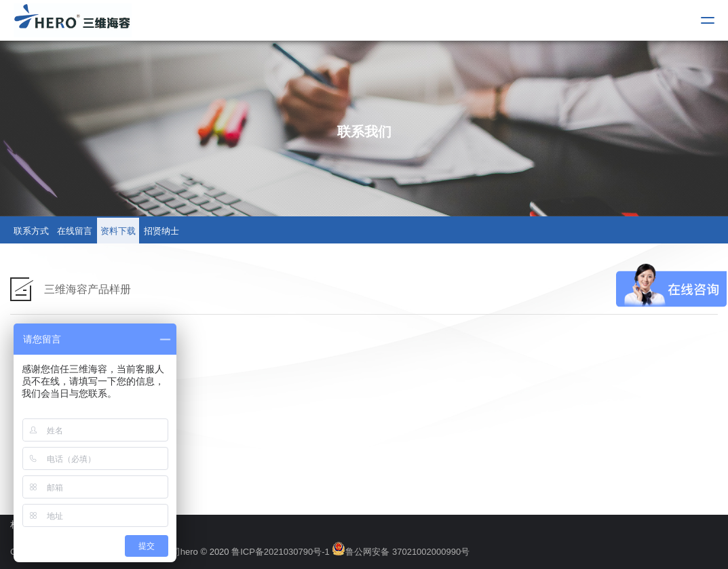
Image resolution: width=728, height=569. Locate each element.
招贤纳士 (161, 231)
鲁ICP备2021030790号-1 (281, 552)
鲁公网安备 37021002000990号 (401, 552)
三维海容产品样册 (88, 289)
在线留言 (75, 231)
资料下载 (118, 231)
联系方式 (31, 231)
